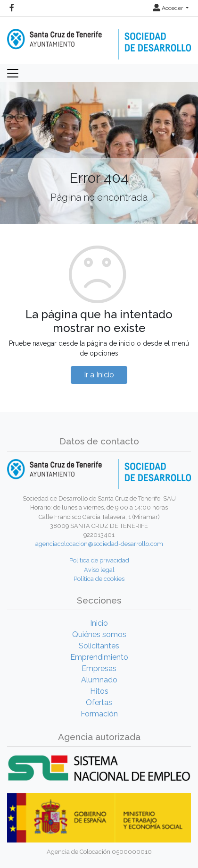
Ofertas (99, 702)
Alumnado (99, 680)
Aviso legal (99, 570)
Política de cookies (99, 579)
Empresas (99, 668)
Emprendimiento (99, 657)
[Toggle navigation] (13, 73)
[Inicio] (99, 38)
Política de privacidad (99, 560)
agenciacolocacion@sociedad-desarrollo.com (99, 544)
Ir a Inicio (99, 375)
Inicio (99, 623)
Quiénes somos (99, 634)
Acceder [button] (169, 8)
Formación (99, 714)
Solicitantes (99, 646)
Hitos (99, 691)
